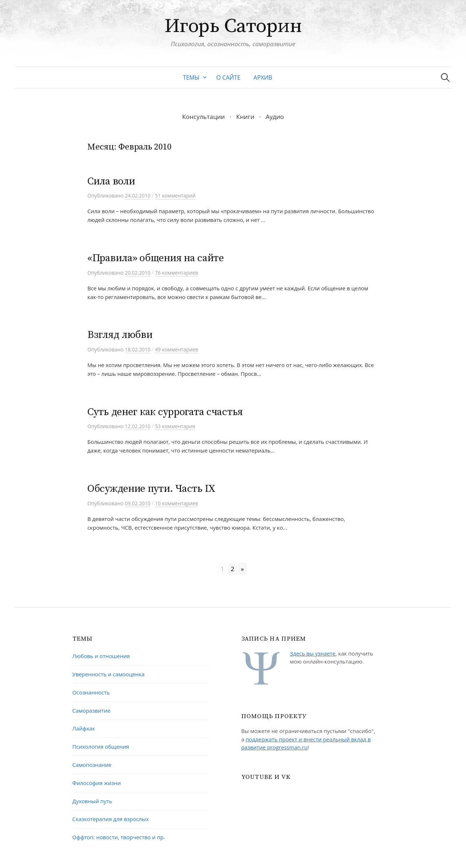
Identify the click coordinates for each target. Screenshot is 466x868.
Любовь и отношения (101, 656)
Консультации (203, 117)
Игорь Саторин (233, 26)
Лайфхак (84, 728)
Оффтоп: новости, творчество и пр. (119, 837)
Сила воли (111, 181)
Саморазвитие (92, 710)
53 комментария (175, 426)
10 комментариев (177, 503)
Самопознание (92, 765)
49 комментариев (177, 349)
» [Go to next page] (242, 569)
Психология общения (101, 746)
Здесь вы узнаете (313, 653)
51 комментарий (175, 196)
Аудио (275, 117)
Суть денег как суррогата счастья (165, 412)
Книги (245, 117)
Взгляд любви (120, 335)
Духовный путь (92, 801)
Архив (263, 77)
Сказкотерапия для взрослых (111, 819)
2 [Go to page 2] (233, 569)
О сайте (228, 77)
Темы (191, 77)
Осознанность (91, 692)
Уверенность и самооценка (108, 674)
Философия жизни (97, 783)
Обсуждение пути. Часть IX (151, 489)
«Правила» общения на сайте (156, 258)
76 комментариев (177, 273)
